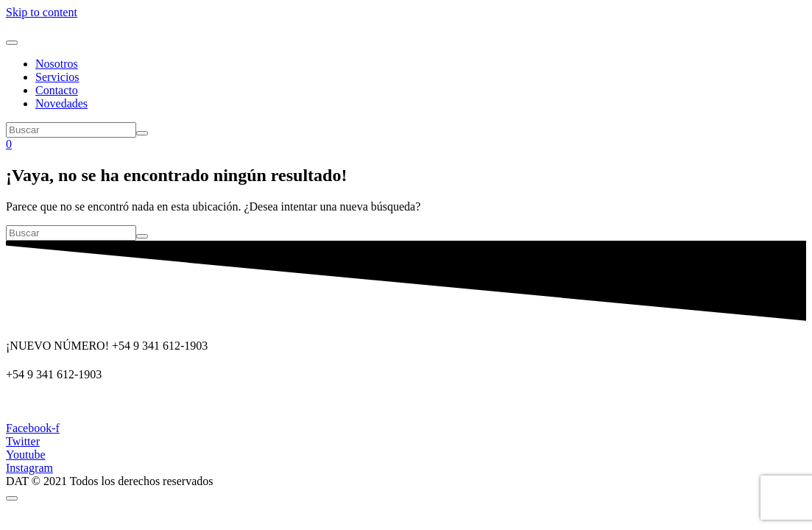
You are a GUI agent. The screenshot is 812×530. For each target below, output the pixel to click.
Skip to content (42, 12)
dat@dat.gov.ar (42, 403)
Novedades (61, 103)
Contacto (57, 90)
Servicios (57, 77)
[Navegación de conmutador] (12, 43)
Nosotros (57, 64)
